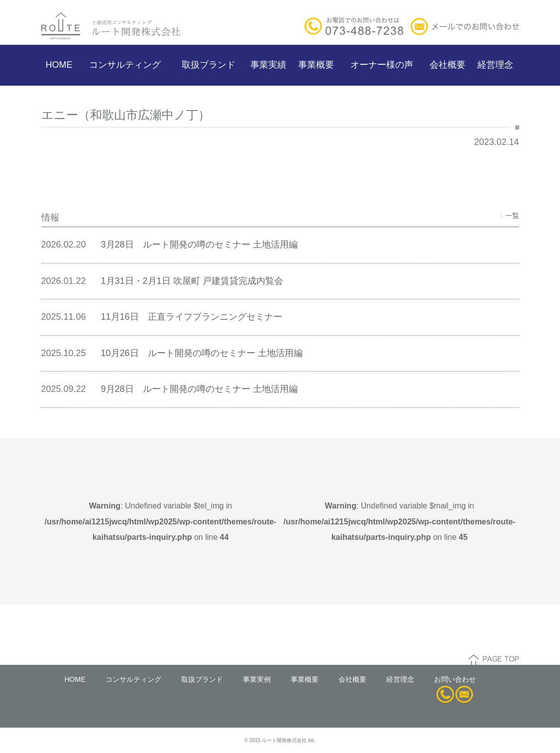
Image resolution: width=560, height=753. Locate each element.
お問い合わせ (455, 679)
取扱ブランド (209, 65)
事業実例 (257, 679)
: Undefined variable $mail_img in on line (400, 521)
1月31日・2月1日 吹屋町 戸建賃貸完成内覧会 (192, 281)
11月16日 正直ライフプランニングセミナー (192, 317)
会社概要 (448, 65)
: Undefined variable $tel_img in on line (161, 521)
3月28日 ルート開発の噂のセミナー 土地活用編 (199, 245)
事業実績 (268, 65)
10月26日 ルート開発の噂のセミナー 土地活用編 (202, 353)
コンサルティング (125, 65)
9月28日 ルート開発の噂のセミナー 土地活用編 (199, 389)
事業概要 (316, 65)
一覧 (510, 216)
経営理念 (495, 65)
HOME (59, 65)
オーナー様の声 (382, 65)
